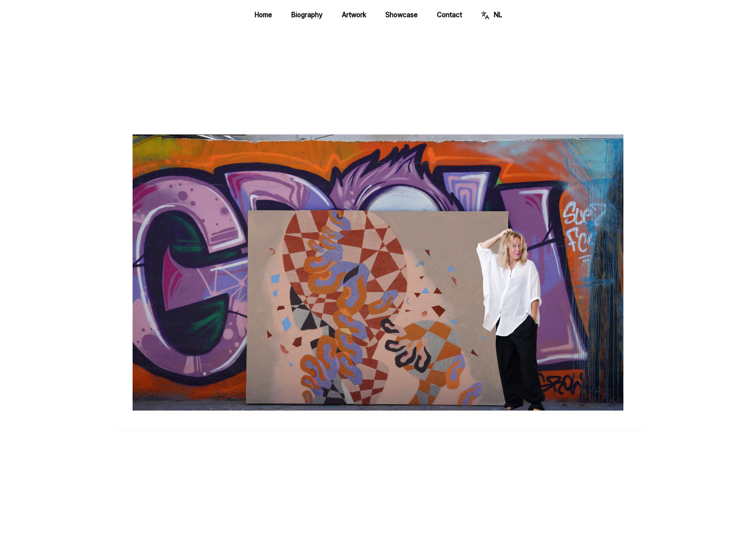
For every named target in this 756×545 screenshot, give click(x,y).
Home (263, 15)
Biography (307, 15)
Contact (449, 15)
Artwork (354, 15)
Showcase (401, 15)
